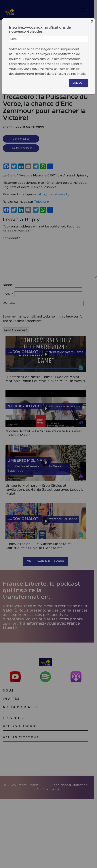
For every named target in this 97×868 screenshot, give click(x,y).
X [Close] (92, 22)
